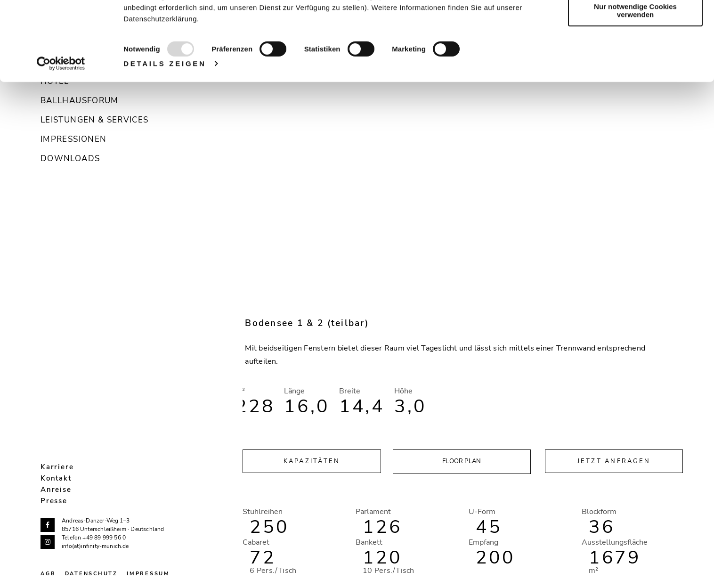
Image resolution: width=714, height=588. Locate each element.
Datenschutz (91, 574)
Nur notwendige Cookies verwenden (635, 82)
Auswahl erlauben (635, 51)
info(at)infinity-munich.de (95, 546)
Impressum (148, 574)
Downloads (70, 159)
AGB (48, 574)
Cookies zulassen (635, 23)
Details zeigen (165, 135)
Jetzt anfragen (614, 461)
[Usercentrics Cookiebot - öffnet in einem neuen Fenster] (61, 136)
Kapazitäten (312, 461)
